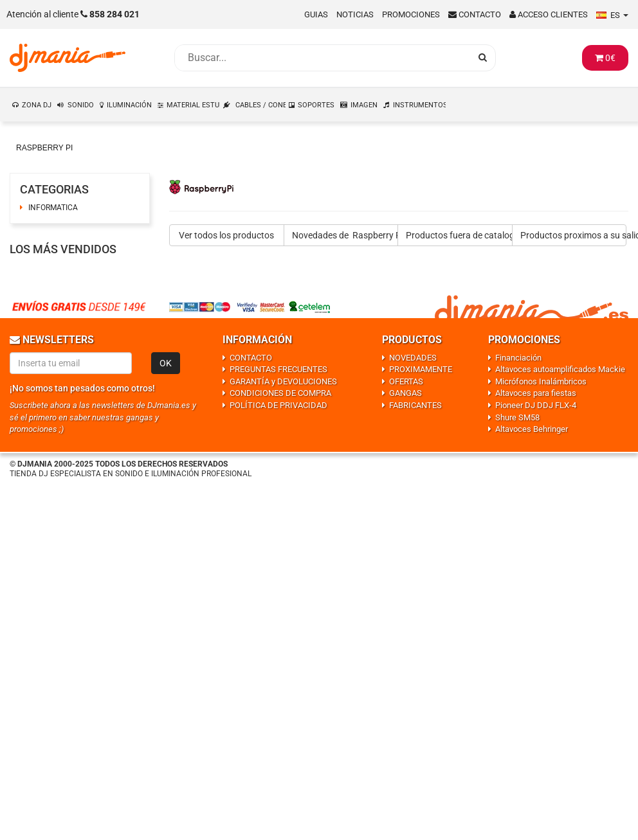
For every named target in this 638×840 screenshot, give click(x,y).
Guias (316, 14)
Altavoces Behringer (532, 429)
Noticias (355, 14)
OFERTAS (406, 381)
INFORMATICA (53, 208)
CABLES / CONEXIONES (261, 105)
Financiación (518, 358)
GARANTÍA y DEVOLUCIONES (283, 381)
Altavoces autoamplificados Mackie (560, 369)
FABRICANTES (415, 405)
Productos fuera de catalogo (459, 235)
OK (166, 363)
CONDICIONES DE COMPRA (280, 393)
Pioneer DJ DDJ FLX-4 (536, 405)
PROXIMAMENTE (421, 369)
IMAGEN (364, 105)
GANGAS (406, 393)
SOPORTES (316, 105)
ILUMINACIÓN (129, 105)
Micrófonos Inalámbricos (541, 381)
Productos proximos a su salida (574, 235)
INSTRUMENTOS (420, 105)
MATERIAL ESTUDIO (194, 105)
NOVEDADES (413, 358)
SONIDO (81, 105)
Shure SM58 (517, 417)
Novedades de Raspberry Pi (345, 235)
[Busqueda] (322, 58)
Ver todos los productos (226, 235)
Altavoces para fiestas (536, 393)
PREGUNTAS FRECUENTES (278, 369)
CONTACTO (251, 358)
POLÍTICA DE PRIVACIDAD (278, 405)
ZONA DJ (37, 105)
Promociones (411, 14)
